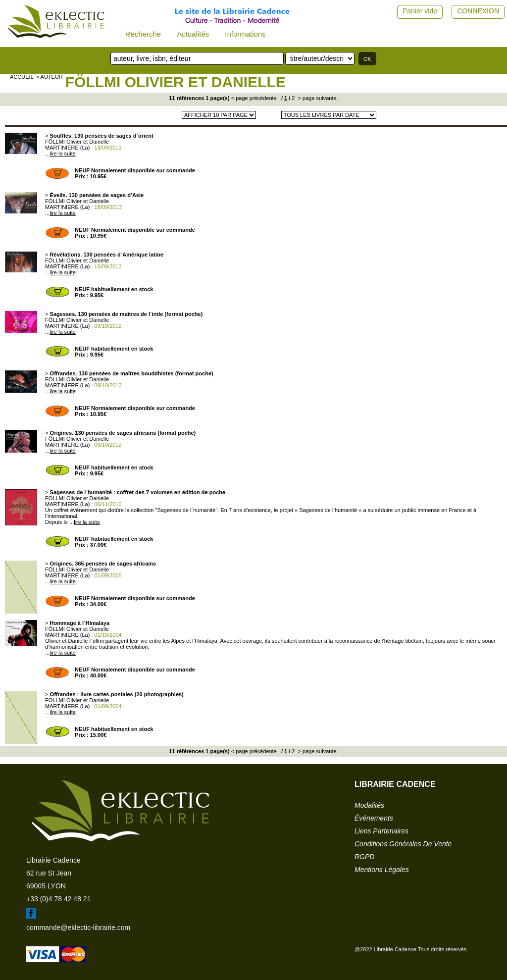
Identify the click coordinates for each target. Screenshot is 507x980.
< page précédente (254, 98)
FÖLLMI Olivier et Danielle (176, 82)
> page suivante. (317, 98)
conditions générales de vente (403, 844)
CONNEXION (478, 11)
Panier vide (420, 11)
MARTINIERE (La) (67, 148)
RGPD (364, 857)
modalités (369, 805)
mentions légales (382, 870)
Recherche (143, 34)
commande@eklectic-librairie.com (78, 928)
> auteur (50, 77)
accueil (22, 77)
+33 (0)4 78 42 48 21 (58, 899)
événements (374, 818)
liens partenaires (381, 831)
